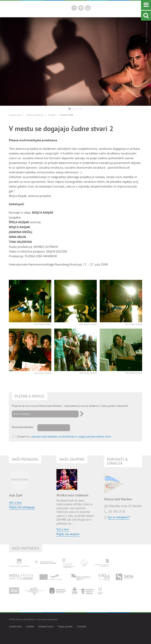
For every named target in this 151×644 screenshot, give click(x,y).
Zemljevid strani (46, 627)
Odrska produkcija (35, 115)
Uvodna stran (15, 115)
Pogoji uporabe (65, 627)
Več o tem (15, 503)
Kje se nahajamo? (119, 518)
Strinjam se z (64, 437)
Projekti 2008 (66, 115)
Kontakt (30, 627)
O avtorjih (82, 627)
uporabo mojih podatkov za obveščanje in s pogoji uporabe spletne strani (71, 437)
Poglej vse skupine (68, 534)
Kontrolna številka (22, 427)
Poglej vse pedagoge (22, 508)
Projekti (52, 115)
